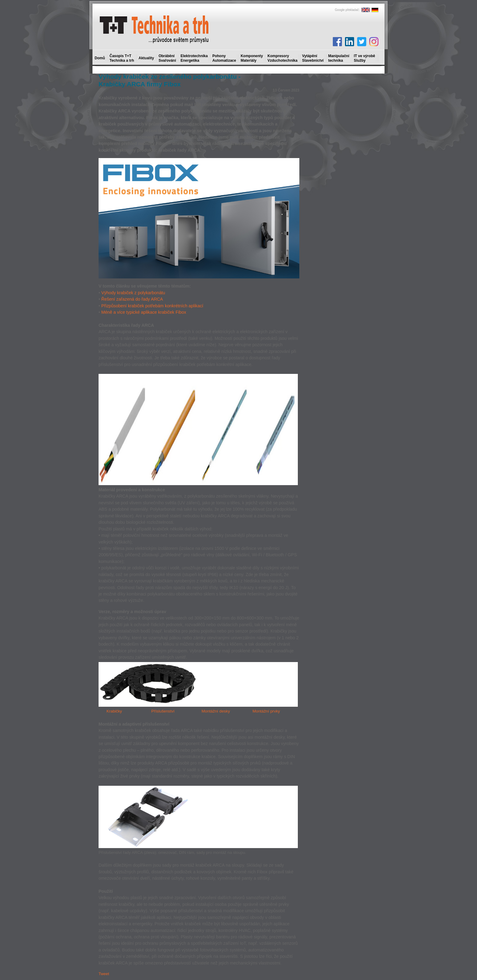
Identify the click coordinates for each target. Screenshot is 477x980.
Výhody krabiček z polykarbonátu (133, 293)
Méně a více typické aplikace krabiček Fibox (144, 312)
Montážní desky (216, 711)
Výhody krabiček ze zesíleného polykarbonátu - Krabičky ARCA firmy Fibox (170, 80)
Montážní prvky (266, 711)
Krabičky (114, 711)
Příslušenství (163, 711)
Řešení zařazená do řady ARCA (132, 299)
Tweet (104, 974)
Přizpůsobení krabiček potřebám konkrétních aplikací (152, 306)
